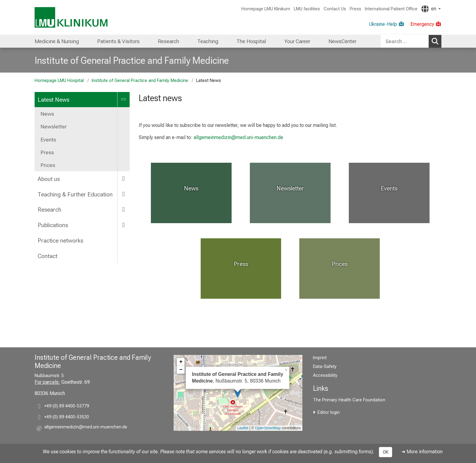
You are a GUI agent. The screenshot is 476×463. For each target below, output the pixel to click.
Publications (53, 225)
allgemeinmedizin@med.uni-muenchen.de (238, 137)
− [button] (181, 370)
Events (48, 140)
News (47, 114)
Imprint (320, 358)
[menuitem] (57, 41)
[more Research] (124, 209)
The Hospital (251, 41)
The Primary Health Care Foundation (349, 400)
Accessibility (325, 375)
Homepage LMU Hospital (59, 81)
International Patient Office (391, 9)
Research (168, 41)
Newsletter (54, 127)
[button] (86, 428)
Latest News (53, 100)
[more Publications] (124, 225)
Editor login (329, 412)
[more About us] (124, 179)
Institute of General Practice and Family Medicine (132, 60)
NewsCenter (342, 41)
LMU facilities (307, 9)
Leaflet (243, 428)
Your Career (297, 41)
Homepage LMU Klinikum (266, 9)
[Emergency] (426, 24)
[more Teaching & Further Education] (124, 194)
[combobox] (411, 41)
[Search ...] (405, 41)
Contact (48, 256)
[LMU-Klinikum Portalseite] (71, 17)
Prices (48, 165)
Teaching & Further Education (75, 194)
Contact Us (335, 9)
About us (49, 179)
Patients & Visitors (118, 41)
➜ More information (422, 452)
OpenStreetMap (268, 428)
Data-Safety (325, 367)
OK (386, 452)
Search (436, 41)
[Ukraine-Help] (387, 24)
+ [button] (181, 362)
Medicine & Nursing (57, 41)
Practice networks (60, 241)
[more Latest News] (124, 99)
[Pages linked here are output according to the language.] (431, 9)
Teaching (208, 41)
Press (355, 9)
